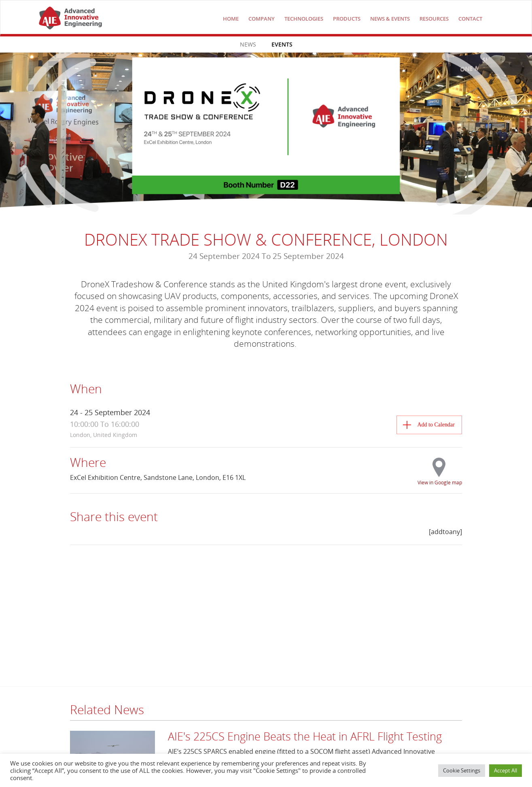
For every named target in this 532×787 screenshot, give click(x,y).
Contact (470, 19)
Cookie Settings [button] (462, 770)
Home (231, 19)
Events (282, 44)
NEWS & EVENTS (390, 19)
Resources (434, 19)
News (248, 44)
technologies (304, 19)
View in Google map (440, 482)
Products (347, 19)
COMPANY (262, 19)
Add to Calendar (436, 425)
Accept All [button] (506, 770)
